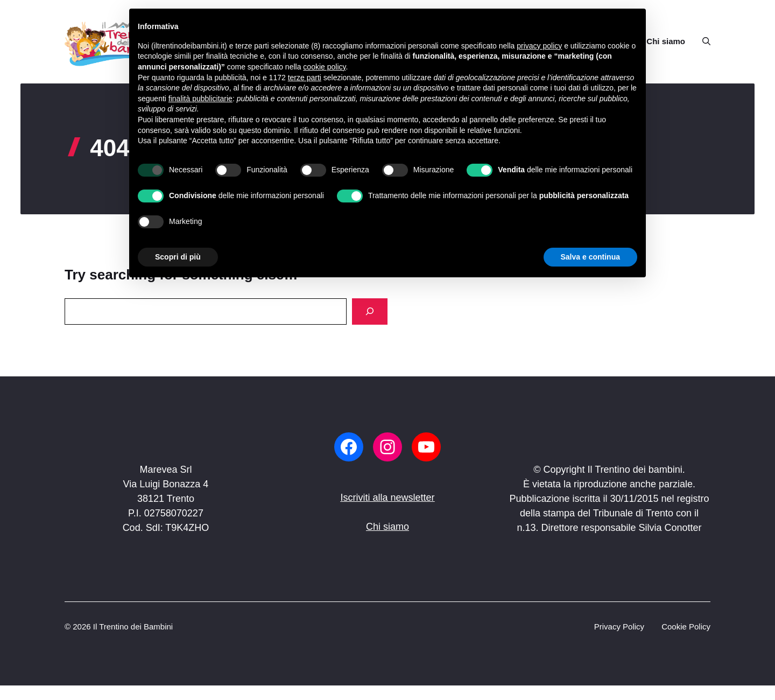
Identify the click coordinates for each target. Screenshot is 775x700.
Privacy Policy (619, 626)
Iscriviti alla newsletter (387, 498)
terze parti (305, 78)
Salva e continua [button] (590, 257)
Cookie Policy (686, 626)
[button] (702, 41)
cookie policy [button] (324, 67)
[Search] (370, 311)
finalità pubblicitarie (200, 99)
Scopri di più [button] (178, 257)
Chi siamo (666, 41)
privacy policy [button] (539, 46)
